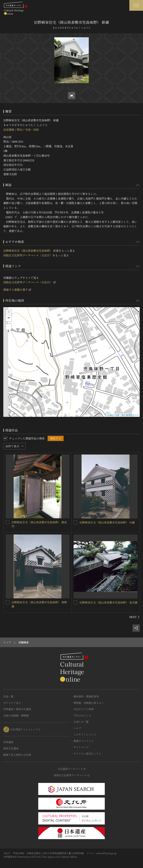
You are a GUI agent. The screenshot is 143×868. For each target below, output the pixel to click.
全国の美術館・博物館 (16, 715)
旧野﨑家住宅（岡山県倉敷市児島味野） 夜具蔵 (108, 602)
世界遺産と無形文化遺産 (17, 709)
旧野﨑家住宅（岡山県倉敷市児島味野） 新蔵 (31, 251)
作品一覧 (8, 696)
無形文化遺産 (11, 748)
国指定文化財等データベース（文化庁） (28, 255)
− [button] (9, 318)
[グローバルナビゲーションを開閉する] (136, 5)
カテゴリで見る (12, 703)
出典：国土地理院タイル (127, 415)
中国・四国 (32, 130)
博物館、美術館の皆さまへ (89, 703)
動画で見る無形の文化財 (17, 755)
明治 (20, 130)
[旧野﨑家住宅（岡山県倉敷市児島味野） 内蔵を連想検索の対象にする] (75, 522)
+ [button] (9, 312)
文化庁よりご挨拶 (84, 709)
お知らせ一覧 (81, 722)
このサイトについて (85, 734)
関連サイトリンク (84, 741)
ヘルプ (77, 728)
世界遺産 (8, 742)
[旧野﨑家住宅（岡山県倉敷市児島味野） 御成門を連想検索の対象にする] (8, 522)
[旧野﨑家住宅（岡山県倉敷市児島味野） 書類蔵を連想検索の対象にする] (8, 602)
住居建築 (9, 130)
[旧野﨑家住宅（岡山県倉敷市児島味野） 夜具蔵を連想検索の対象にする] (75, 602)
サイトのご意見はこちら (87, 754)
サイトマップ (81, 747)
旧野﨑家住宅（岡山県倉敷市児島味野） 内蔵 (107, 522)
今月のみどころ (82, 715)
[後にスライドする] (135, 617)
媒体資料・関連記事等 (86, 696)
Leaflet (110, 415)
